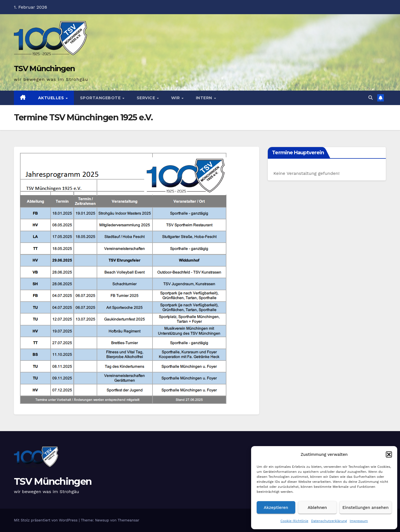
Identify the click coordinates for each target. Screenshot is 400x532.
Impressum (359, 521)
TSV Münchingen (44, 69)
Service (147, 98)
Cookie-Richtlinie (294, 521)
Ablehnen (317, 508)
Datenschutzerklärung (329, 521)
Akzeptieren (276, 508)
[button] (389, 454)
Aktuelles (52, 98)
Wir (176, 98)
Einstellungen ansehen (366, 508)
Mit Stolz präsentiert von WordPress (46, 520)
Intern (205, 98)
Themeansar (129, 520)
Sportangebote (101, 98)
